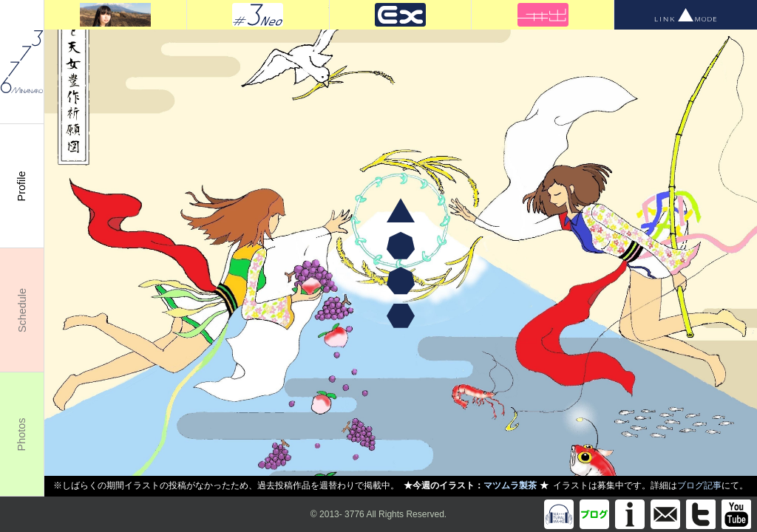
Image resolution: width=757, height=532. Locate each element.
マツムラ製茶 (510, 485)
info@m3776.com (665, 514)
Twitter (701, 514)
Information (630, 514)
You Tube (736, 514)
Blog (594, 514)
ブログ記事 (699, 485)
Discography (559, 514)
